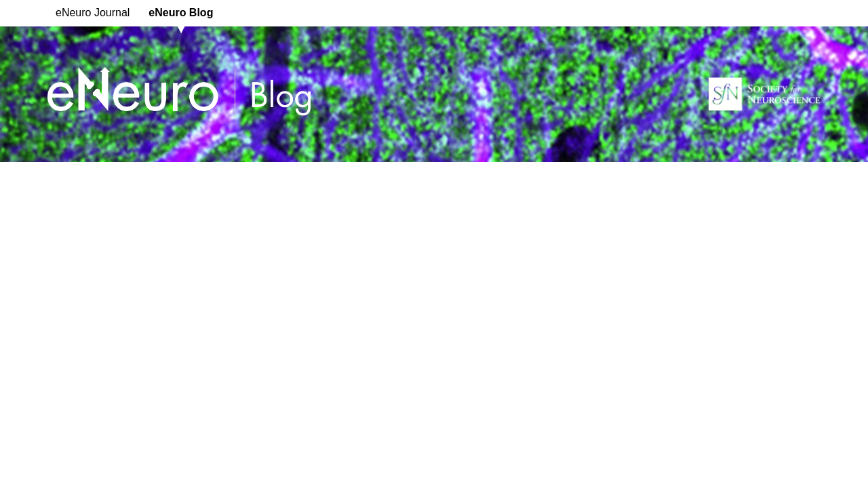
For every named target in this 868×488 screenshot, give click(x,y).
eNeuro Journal (93, 13)
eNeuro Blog (181, 13)
